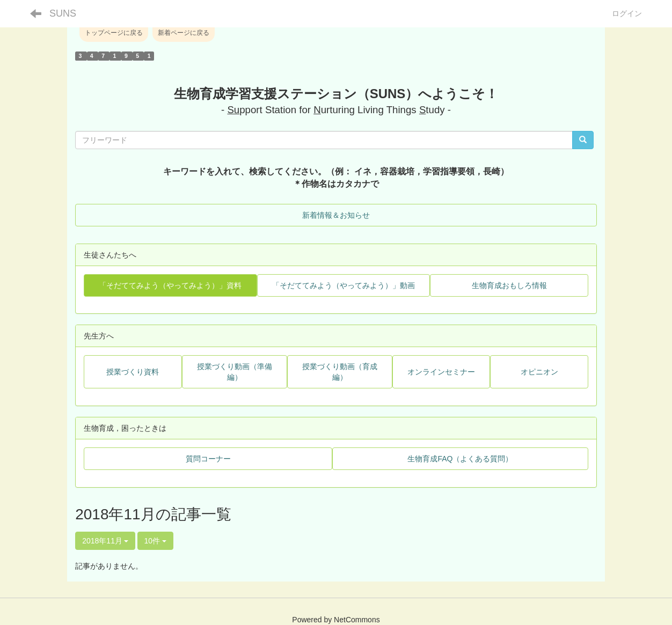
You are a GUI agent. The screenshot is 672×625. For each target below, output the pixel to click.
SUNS (63, 13)
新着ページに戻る (184, 33)
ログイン (627, 13)
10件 (155, 541)
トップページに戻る (114, 33)
